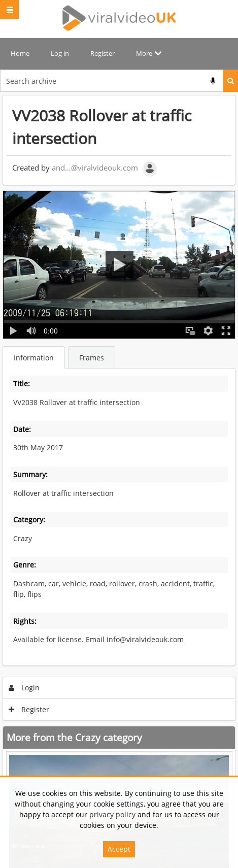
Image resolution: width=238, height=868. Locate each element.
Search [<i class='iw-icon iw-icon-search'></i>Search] (231, 81)
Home (20, 53)
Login (24, 688)
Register (103, 53)
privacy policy (112, 814)
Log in (60, 53)
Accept (119, 849)
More (144, 53)
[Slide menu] (9, 9)
